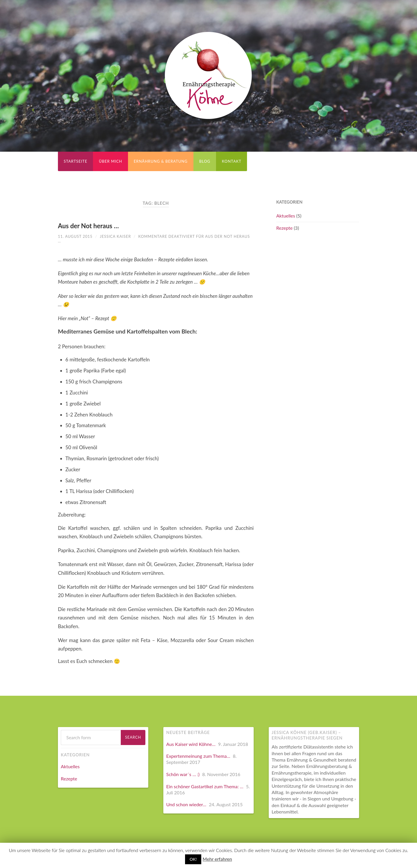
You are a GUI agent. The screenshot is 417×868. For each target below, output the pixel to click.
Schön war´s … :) (183, 774)
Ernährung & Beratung (161, 161)
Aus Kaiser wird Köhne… (191, 744)
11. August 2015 (75, 236)
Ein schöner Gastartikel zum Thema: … (205, 786)
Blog (205, 161)
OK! (193, 859)
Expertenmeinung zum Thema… (198, 756)
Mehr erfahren (217, 859)
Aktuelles (286, 216)
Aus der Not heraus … (88, 226)
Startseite (75, 161)
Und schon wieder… (186, 804)
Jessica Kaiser (115, 236)
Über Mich (110, 161)
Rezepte (285, 228)
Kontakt (232, 161)
